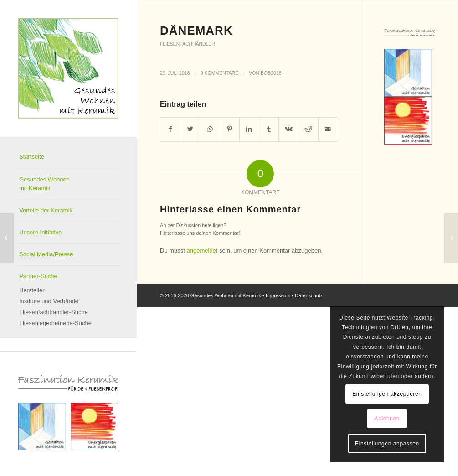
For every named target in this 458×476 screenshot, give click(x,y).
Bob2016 (271, 73)
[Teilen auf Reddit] (308, 129)
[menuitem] (68, 157)
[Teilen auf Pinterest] (230, 129)
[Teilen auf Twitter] (190, 129)
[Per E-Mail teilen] (328, 129)
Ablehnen (387, 419)
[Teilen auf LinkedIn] (249, 129)
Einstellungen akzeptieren (387, 394)
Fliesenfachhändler (188, 44)
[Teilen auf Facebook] (170, 129)
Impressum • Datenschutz (294, 295)
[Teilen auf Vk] (288, 129)
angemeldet (202, 251)
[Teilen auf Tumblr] (269, 129)
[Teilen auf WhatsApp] (210, 129)
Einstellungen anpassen (387, 444)
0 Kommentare (219, 73)
